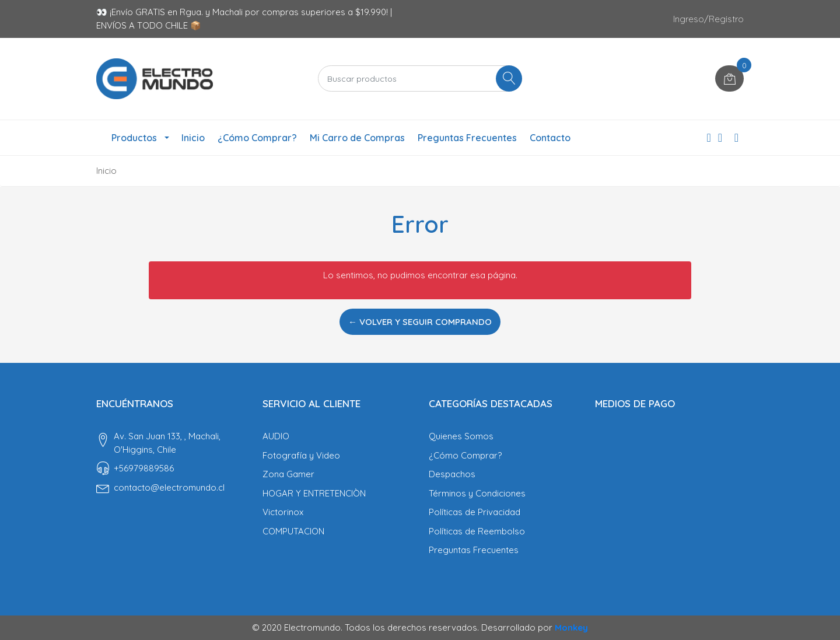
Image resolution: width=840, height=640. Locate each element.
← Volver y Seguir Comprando (420, 322)
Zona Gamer (288, 474)
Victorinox (283, 512)
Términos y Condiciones (477, 493)
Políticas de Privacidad (475, 512)
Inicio (193, 138)
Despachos (452, 474)
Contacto (550, 138)
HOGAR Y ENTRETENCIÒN (314, 493)
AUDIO (276, 436)
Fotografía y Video (301, 455)
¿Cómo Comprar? (257, 138)
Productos (134, 138)
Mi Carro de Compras (357, 138)
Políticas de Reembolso (477, 531)
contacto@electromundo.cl (169, 487)
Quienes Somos (461, 436)
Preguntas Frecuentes (467, 138)
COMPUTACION (293, 531)
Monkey (571, 627)
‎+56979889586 (144, 468)
